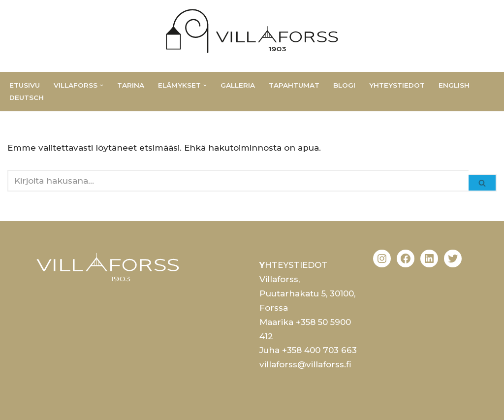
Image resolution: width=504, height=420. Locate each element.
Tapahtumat (294, 85)
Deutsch (27, 97)
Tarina (131, 85)
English (454, 85)
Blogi (344, 85)
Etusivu (25, 85)
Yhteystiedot (397, 85)
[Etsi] (238, 181)
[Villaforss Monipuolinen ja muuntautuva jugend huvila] (252, 31)
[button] (102, 85)
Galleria (238, 85)
